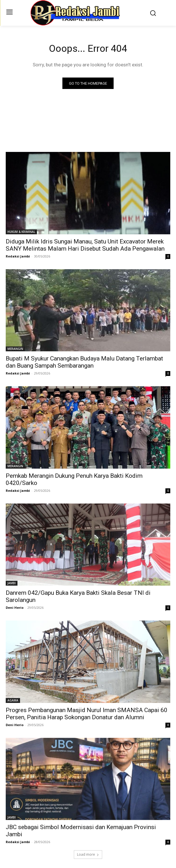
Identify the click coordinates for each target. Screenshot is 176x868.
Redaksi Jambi (18, 256)
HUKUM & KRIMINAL (21, 232)
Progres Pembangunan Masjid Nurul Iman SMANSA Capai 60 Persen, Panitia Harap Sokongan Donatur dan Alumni (87, 714)
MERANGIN (15, 349)
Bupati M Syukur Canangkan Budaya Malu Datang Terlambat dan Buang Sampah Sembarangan (84, 362)
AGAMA (13, 700)
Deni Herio (15, 608)
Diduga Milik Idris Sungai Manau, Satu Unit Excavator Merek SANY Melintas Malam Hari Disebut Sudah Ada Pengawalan (85, 245)
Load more (88, 854)
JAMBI (12, 583)
